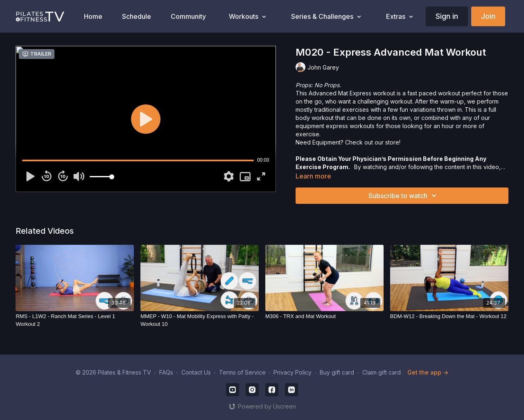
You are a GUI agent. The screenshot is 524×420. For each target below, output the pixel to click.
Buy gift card (337, 372)
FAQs (166, 372)
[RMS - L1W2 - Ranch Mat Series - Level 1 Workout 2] (75, 320)
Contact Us (196, 372)
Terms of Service (242, 372)
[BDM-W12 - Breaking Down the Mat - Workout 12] (449, 316)
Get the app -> (428, 372)
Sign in (447, 16)
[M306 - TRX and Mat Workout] (324, 316)
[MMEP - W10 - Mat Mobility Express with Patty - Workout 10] (200, 320)
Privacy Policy (292, 372)
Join (488, 16)
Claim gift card (382, 372)
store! (393, 142)
